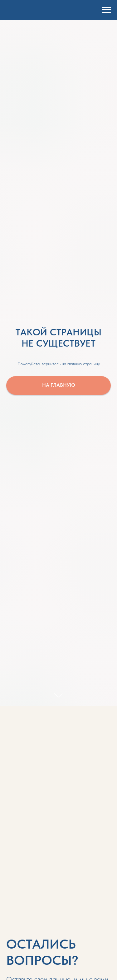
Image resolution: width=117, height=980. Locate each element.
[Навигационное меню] (106, 10)
